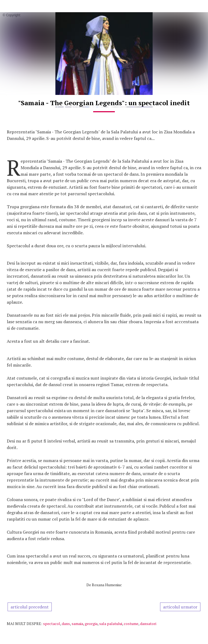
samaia (77, 624)
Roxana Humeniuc (107, 585)
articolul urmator (180, 607)
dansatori (148, 624)
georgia (91, 624)
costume (131, 624)
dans (66, 624)
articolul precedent (30, 607)
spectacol (52, 624)
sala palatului (111, 624)
